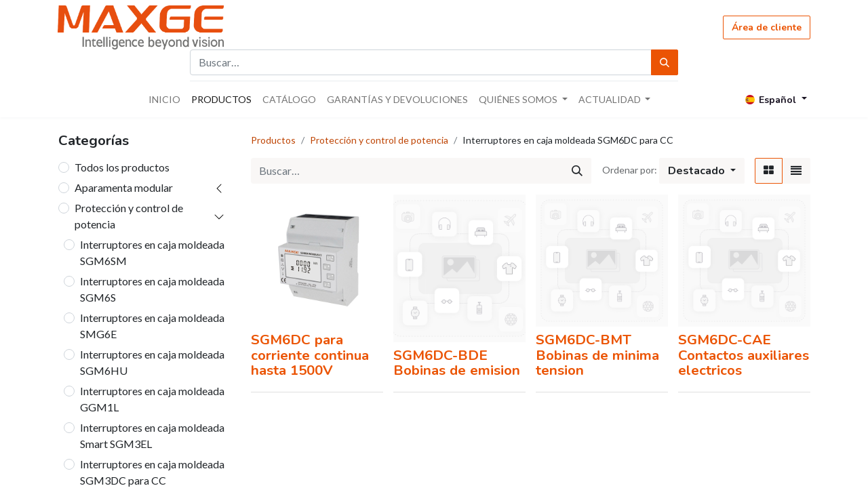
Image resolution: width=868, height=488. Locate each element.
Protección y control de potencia (129, 216)
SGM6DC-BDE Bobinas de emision (457, 363)
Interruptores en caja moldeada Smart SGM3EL (152, 435)
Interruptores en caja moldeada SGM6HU (152, 362)
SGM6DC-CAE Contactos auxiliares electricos (744, 355)
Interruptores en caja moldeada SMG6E (152, 326)
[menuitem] (164, 99)
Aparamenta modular (124, 187)
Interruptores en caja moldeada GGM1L (152, 399)
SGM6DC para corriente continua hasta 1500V (310, 355)
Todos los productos (122, 167)
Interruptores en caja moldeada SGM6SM (152, 252)
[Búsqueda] (665, 62)
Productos (273, 140)
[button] (702, 171)
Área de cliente (767, 27)
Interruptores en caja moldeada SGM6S (152, 289)
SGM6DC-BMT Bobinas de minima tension (597, 355)
